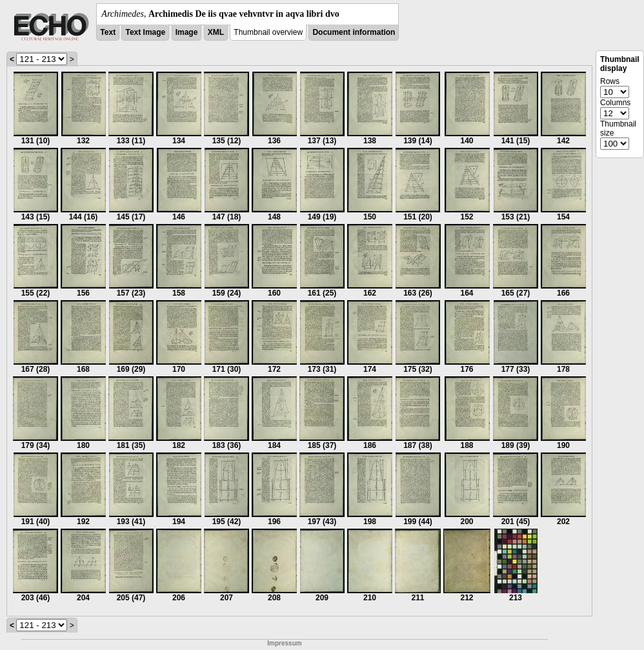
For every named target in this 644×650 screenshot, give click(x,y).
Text (108, 32)
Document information (354, 32)
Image (187, 32)
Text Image (145, 32)
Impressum (284, 643)
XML (216, 32)
